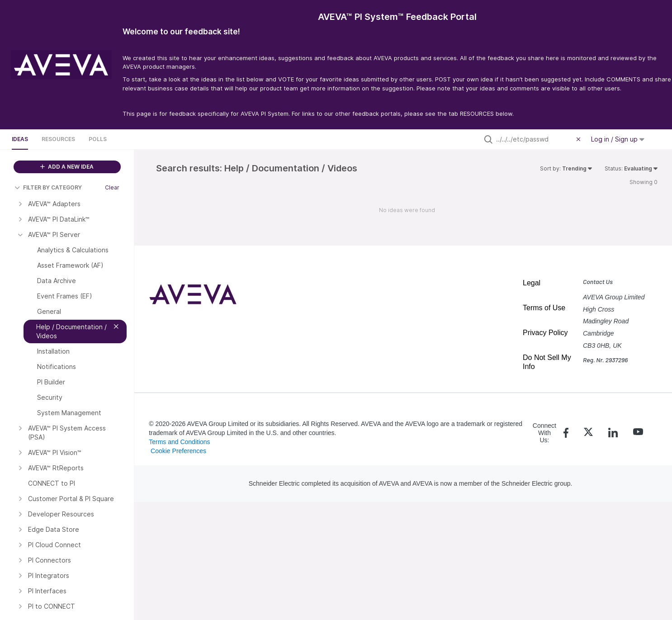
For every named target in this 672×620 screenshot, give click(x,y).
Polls (98, 139)
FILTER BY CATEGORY (48, 187)
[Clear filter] (580, 139)
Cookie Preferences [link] (178, 451)
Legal (532, 283)
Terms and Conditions (179, 442)
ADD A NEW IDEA (67, 167)
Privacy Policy (545, 333)
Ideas (20, 139)
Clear (112, 187)
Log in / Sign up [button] (618, 139)
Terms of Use (544, 308)
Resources (58, 139)
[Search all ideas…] (534, 139)
